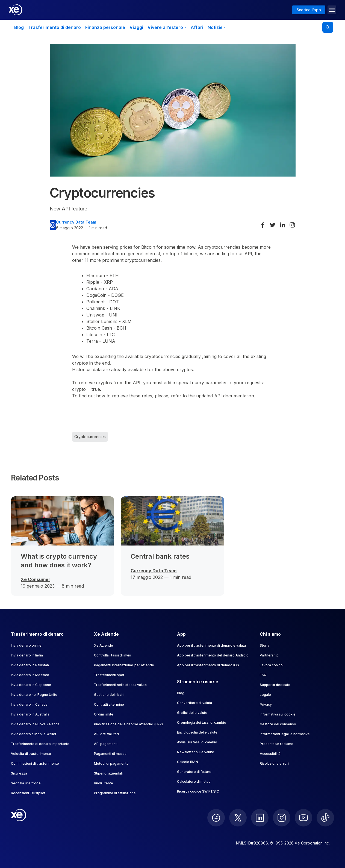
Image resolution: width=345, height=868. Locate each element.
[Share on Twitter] (273, 225)
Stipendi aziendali (108, 773)
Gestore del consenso (278, 724)
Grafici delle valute (192, 713)
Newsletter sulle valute (196, 752)
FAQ (263, 675)
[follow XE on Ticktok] (325, 818)
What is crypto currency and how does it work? (59, 561)
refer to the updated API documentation (213, 396)
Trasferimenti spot (109, 675)
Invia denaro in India (27, 655)
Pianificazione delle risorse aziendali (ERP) (128, 724)
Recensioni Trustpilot (28, 793)
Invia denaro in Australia (30, 714)
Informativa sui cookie (278, 714)
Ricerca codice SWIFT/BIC (198, 791)
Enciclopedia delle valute (197, 732)
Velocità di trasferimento (31, 754)
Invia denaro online (26, 645)
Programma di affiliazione (115, 793)
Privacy (266, 704)
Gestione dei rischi (109, 695)
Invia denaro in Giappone (31, 685)
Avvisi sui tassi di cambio (197, 742)
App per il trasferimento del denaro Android (213, 655)
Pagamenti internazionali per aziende (124, 665)
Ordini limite (104, 714)
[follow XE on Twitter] (238, 818)
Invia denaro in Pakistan (30, 665)
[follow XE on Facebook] (216, 818)
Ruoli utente (104, 783)
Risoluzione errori (274, 763)
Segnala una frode (26, 783)
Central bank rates (160, 556)
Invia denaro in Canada (29, 704)
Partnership (269, 655)
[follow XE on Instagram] (282, 818)
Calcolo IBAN (188, 762)
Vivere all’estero (167, 27)
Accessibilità (270, 754)
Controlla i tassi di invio (113, 655)
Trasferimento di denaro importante (40, 744)
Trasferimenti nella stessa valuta (120, 685)
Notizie (217, 27)
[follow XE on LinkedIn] (260, 818)
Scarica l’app (309, 10)
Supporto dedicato (275, 685)
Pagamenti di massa (110, 754)
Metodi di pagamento (111, 763)
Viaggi (136, 27)
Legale (265, 695)
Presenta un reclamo (277, 744)
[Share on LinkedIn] (282, 225)
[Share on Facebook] (263, 225)
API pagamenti (106, 744)
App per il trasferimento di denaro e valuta (211, 645)
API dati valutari (106, 734)
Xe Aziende (104, 645)
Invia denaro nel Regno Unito (34, 695)
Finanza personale (105, 27)
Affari (197, 27)
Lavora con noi (272, 665)
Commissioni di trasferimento (35, 763)
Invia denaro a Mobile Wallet (34, 734)
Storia (265, 645)
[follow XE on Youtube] (303, 818)
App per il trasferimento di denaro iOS (208, 665)
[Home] (16, 10)
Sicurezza (19, 773)
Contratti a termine (109, 704)
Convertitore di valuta (194, 703)
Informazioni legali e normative (285, 734)
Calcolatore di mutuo (194, 782)
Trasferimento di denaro (54, 27)
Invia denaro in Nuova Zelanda (35, 724)
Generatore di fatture (194, 772)
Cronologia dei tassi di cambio (202, 722)
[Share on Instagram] (292, 225)
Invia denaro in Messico (30, 675)
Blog (19, 27)
